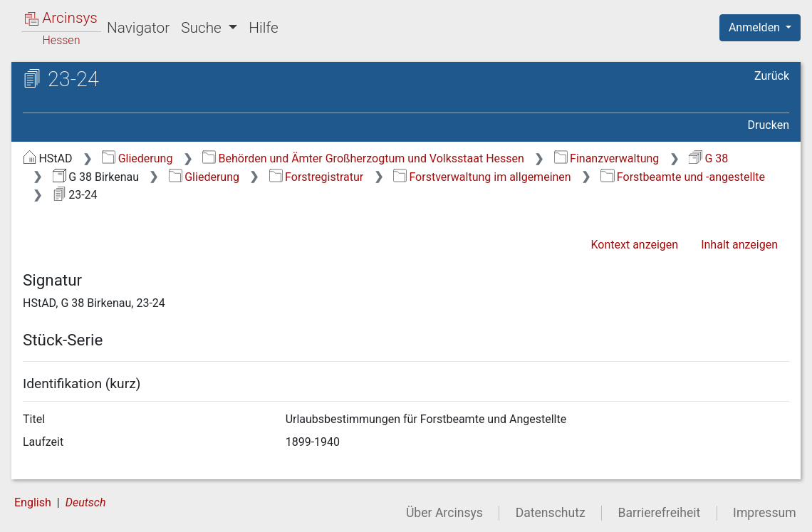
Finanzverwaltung (607, 158)
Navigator (138, 28)
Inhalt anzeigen (739, 245)
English (33, 502)
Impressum (765, 513)
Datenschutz (551, 513)
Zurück (772, 76)
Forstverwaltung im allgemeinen (482, 177)
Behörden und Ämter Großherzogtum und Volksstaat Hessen (363, 158)
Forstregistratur (317, 177)
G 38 (708, 158)
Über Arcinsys (444, 513)
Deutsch (86, 502)
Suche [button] (203, 28)
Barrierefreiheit (660, 513)
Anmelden (756, 27)
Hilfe (263, 28)
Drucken (769, 125)
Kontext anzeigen (634, 245)
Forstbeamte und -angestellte (683, 177)
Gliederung (137, 158)
